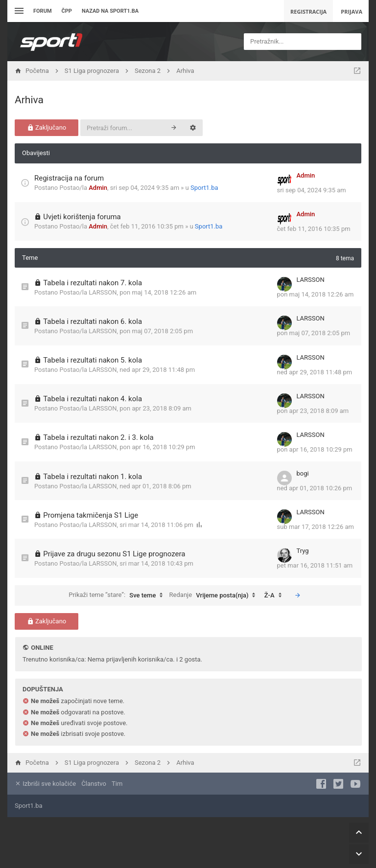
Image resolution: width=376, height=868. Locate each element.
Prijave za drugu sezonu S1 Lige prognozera (114, 554)
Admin (98, 188)
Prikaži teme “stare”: (118, 595)
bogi (303, 473)
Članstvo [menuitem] (94, 784)
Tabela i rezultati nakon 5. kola (93, 360)
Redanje (215, 595)
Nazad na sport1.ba (110, 11)
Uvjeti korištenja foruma (82, 217)
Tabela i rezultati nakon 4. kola (93, 399)
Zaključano (47, 127)
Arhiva (29, 100)
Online (42, 648)
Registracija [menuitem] (308, 11)
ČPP (67, 11)
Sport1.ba (204, 188)
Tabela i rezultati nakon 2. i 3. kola (98, 437)
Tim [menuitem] (117, 784)
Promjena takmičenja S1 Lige (91, 515)
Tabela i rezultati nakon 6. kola (93, 321)
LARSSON (103, 292)
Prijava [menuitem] (352, 11)
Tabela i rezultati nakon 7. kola (93, 283)
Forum (43, 11)
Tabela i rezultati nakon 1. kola (93, 477)
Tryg (303, 551)
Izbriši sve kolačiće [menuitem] (45, 784)
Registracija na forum (69, 178)
